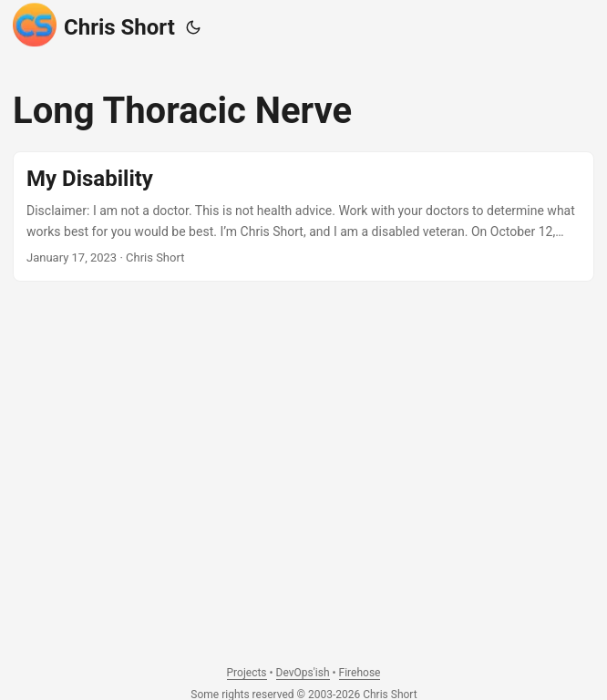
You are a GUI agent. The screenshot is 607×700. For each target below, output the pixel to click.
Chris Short (94, 25)
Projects (247, 673)
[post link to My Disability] (303, 216)
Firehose (360, 673)
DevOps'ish (303, 673)
